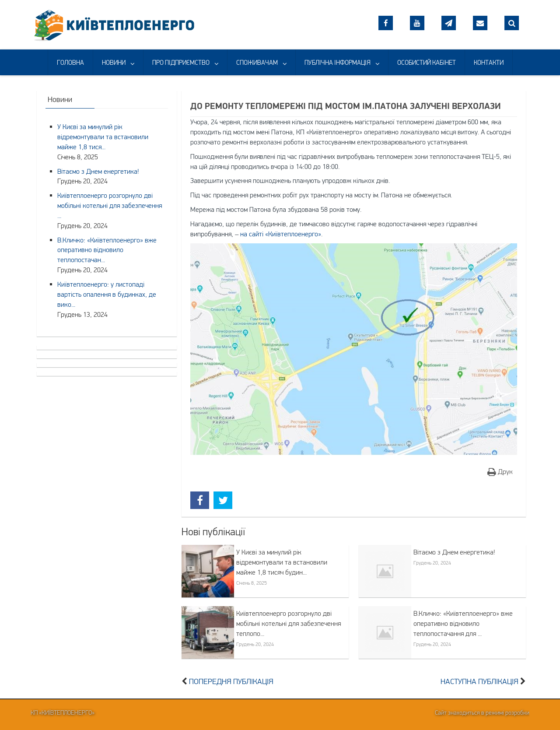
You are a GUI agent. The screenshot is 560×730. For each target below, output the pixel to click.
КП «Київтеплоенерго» (63, 712)
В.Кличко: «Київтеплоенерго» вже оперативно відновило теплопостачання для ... (463, 623)
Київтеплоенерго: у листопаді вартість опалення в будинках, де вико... (107, 294)
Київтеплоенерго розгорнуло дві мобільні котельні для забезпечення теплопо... (289, 623)
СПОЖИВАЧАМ (257, 62)
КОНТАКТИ (489, 62)
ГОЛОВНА (70, 62)
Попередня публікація (231, 681)
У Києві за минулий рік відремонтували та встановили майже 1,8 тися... (103, 137)
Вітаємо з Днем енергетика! (454, 552)
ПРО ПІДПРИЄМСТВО (181, 62)
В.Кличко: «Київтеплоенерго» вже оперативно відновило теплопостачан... (107, 250)
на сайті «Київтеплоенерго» (281, 234)
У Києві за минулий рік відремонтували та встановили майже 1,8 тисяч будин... (282, 562)
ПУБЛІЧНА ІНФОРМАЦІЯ (338, 62)
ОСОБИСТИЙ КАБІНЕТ (427, 62)
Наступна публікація (479, 681)
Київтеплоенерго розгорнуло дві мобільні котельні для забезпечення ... (110, 205)
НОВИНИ (114, 62)
